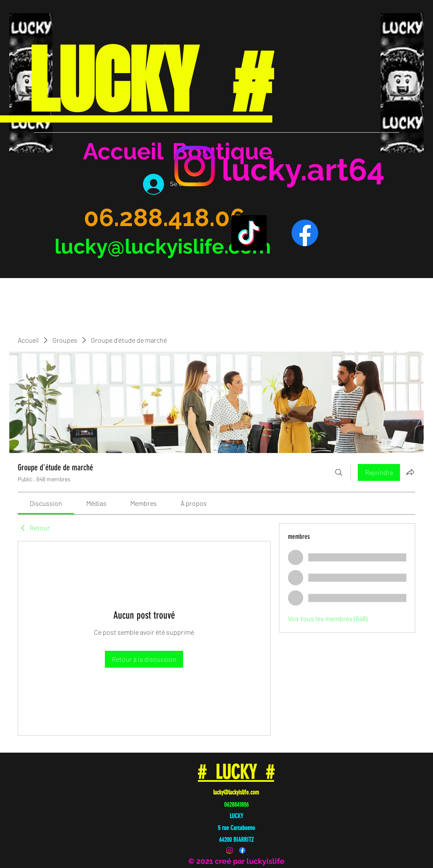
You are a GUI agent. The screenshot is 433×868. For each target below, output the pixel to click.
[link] (46, 503)
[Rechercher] (339, 472)
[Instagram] (195, 166)
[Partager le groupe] (410, 472)
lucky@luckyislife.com (163, 246)
